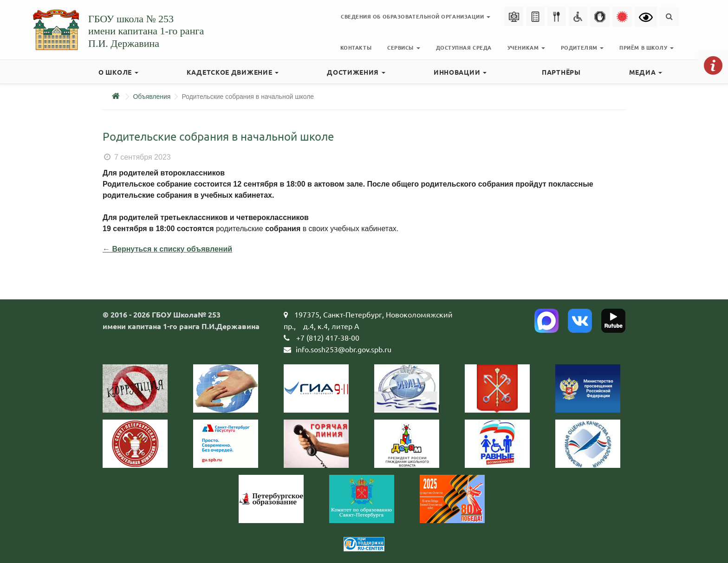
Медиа (646, 72)
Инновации (460, 72)
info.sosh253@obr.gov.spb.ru (344, 349)
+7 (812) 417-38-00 (328, 337)
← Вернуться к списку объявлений (167, 249)
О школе (118, 72)
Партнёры (561, 72)
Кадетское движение (233, 72)
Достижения (356, 72)
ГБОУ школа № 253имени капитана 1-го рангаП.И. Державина (146, 31)
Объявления (152, 97)
